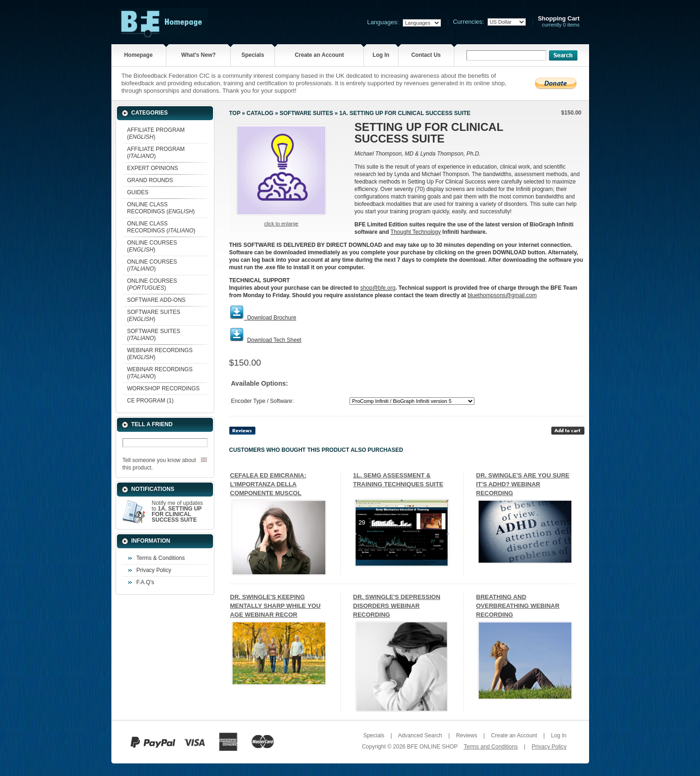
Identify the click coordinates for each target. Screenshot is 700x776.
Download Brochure (271, 318)
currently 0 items (559, 22)
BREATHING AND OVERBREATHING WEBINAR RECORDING (518, 606)
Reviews (466, 735)
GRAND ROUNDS (150, 180)
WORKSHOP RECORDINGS (164, 388)
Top (235, 113)
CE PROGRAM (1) (151, 401)
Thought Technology (416, 232)
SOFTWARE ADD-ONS (157, 300)
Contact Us (426, 55)
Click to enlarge (281, 224)
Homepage (138, 55)
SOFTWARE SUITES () (154, 316)
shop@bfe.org (378, 288)
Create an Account (319, 55)
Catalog (260, 113)
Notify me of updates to (178, 511)
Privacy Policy (154, 570)
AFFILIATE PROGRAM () (156, 133)
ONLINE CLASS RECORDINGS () (161, 208)
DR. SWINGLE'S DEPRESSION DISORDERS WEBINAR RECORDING (397, 606)
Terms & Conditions (161, 558)
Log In (381, 55)
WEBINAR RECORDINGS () (160, 354)
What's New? (199, 55)
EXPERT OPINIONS (153, 168)
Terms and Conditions (491, 747)
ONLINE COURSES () (152, 246)
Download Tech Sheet (274, 340)
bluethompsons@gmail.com (502, 295)
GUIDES (138, 192)
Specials (253, 55)
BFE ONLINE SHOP (432, 747)
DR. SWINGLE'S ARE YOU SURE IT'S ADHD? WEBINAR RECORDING (523, 484)
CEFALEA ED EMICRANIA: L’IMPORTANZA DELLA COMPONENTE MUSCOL (268, 484)
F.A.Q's (145, 582)
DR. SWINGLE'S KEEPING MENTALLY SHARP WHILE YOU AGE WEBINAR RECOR (275, 606)
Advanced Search (420, 735)
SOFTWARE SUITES (306, 113)
